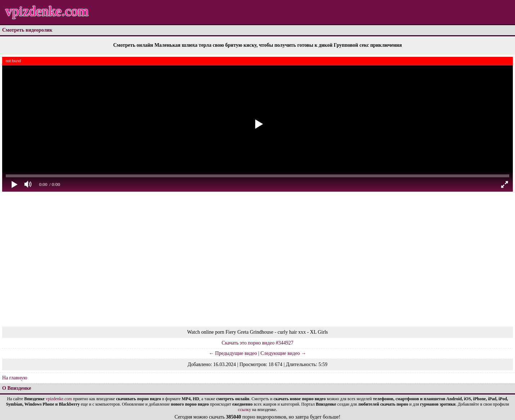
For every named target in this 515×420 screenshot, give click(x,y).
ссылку (244, 410)
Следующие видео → (283, 353)
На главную (15, 378)
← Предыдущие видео (233, 353)
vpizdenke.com (47, 11)
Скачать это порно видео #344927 (257, 343)
